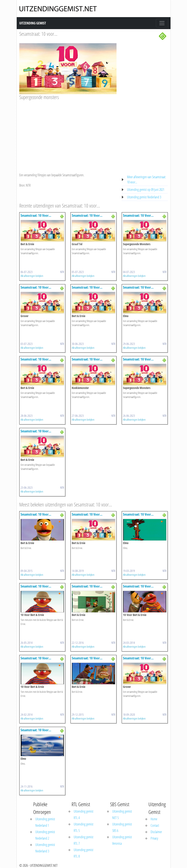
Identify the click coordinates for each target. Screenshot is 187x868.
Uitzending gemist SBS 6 (122, 827)
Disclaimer (156, 832)
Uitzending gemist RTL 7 (84, 840)
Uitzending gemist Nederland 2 (45, 835)
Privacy (154, 838)
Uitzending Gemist (33, 23)
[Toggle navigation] (162, 23)
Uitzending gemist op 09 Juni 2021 (146, 190)
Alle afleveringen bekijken (32, 276)
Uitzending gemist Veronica (122, 840)
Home (154, 819)
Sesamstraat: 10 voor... (38, 34)
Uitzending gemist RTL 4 (84, 815)
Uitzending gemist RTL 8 (84, 853)
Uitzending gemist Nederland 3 (144, 197)
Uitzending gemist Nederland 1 (45, 822)
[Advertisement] (68, 132)
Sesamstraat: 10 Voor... (36, 215)
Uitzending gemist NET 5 (122, 815)
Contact (155, 825)
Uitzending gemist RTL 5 (84, 827)
